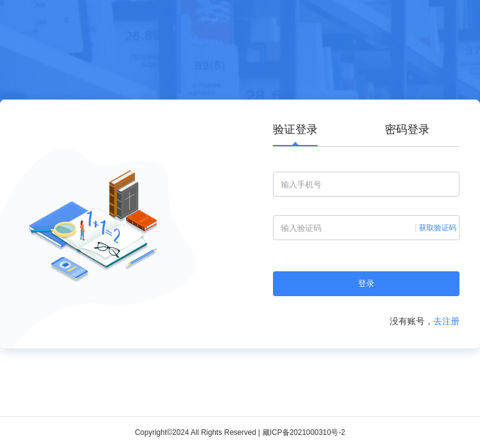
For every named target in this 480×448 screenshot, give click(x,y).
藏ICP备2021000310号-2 (304, 432)
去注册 (446, 321)
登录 (366, 283)
